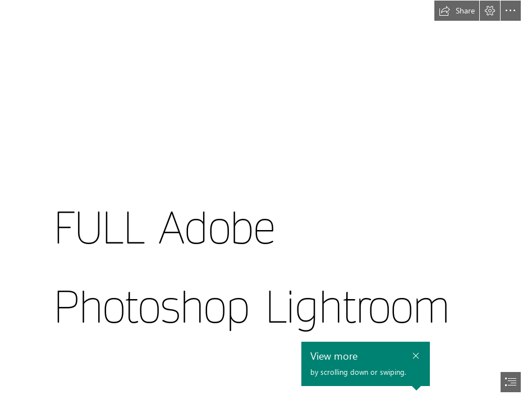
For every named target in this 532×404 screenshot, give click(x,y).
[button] (457, 11)
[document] (266, 202)
